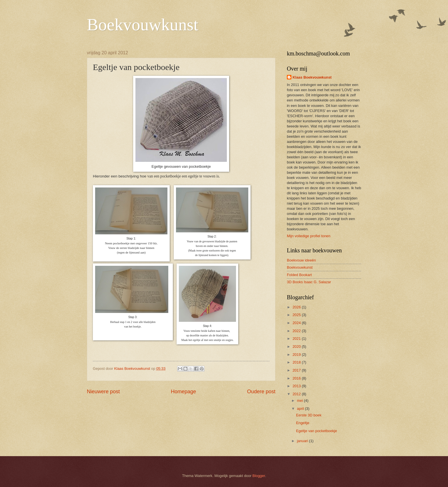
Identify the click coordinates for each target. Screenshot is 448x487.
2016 (297, 378)
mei (300, 401)
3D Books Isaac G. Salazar (309, 282)
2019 (297, 355)
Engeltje (303, 423)
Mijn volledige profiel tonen (309, 236)
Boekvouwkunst (143, 25)
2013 (297, 386)
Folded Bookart (299, 275)
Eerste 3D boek (309, 415)
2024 (297, 323)
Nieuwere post (103, 392)
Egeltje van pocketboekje (316, 431)
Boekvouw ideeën (301, 260)
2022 (297, 331)
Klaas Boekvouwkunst (312, 77)
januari (303, 441)
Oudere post (261, 392)
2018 (297, 362)
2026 (297, 307)
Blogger (259, 476)
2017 (297, 370)
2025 (297, 315)
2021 (297, 339)
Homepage (183, 392)
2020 (297, 347)
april (301, 409)
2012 (297, 394)
